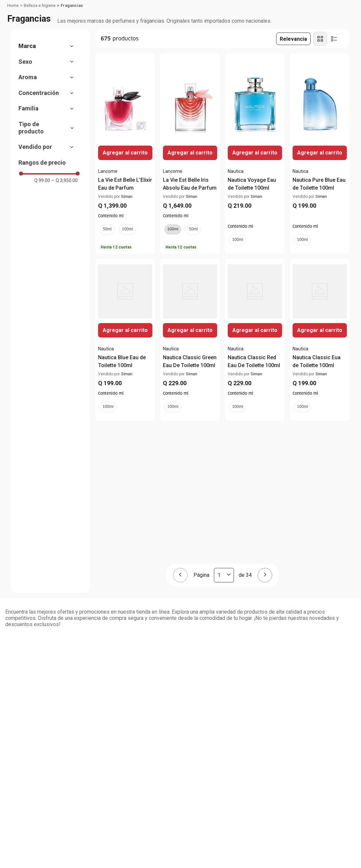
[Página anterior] (180, 575)
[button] (49, 46)
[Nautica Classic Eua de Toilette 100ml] (320, 340)
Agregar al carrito (320, 153)
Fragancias (72, 5)
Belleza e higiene (40, 5)
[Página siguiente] (265, 575)
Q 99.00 (42, 180)
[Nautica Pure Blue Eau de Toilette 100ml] (320, 154)
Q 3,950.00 (64, 180)
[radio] (320, 39)
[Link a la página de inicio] (13, 6)
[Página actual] (224, 575)
